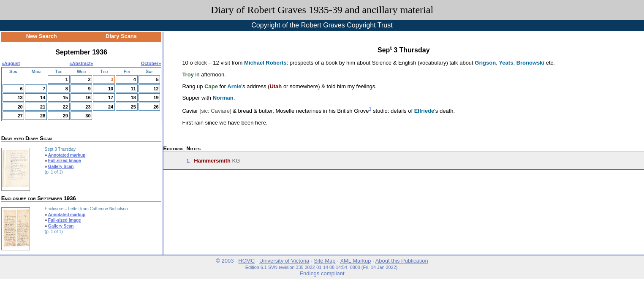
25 (133, 107)
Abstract (82, 63)
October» (151, 63)
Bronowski (530, 63)
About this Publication (402, 261)
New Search (42, 36)
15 (65, 98)
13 (20, 98)
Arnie (234, 86)
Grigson (485, 63)
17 (111, 98)
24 (111, 107)
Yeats (506, 63)
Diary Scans (121, 36)
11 (133, 89)
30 (88, 116)
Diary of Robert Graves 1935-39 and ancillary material (322, 10)
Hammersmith (212, 161)
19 (156, 98)
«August (11, 63)
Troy (188, 75)
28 (43, 116)
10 (111, 89)
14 (43, 98)
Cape (211, 86)
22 (65, 107)
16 (88, 98)
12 (156, 89)
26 (156, 107)
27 (20, 116)
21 (43, 107)
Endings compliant (322, 273)
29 (65, 116)
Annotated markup (67, 155)
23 (88, 107)
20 (20, 107)
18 (133, 98)
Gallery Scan (61, 167)
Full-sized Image (65, 161)
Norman (223, 98)
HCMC (246, 261)
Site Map (325, 261)
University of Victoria (284, 261)
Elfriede (424, 111)
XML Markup (355, 261)
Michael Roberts (265, 63)
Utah (276, 86)
